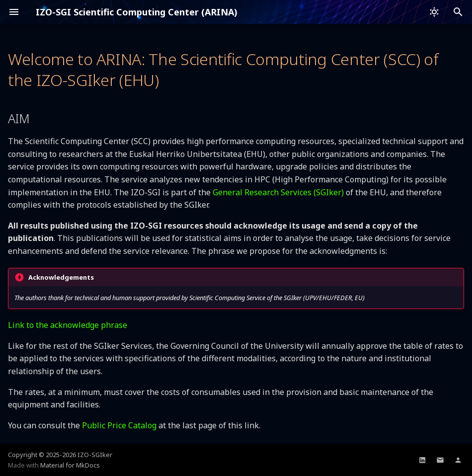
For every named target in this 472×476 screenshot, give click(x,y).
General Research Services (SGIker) (278, 192)
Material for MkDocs (70, 465)
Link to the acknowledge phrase (68, 325)
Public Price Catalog (119, 425)
